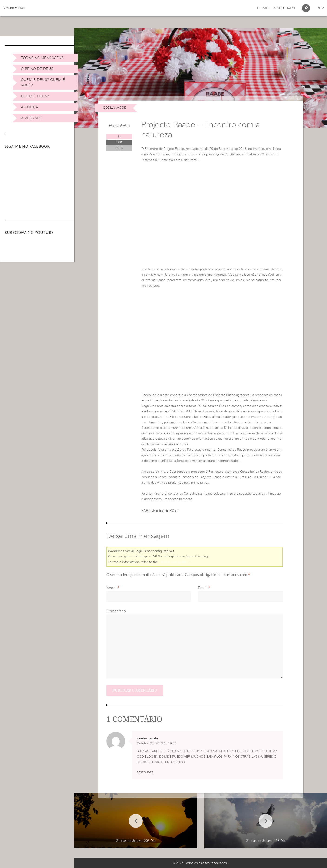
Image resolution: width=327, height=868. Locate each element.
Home (263, 8)
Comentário (116, 611)
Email (203, 588)
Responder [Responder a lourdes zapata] (145, 772)
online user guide (174, 562)
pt (320, 8)
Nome (111, 588)
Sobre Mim (285, 8)
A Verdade (31, 118)
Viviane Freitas (14, 8)
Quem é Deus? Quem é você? (43, 82)
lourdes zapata (147, 738)
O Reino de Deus (37, 69)
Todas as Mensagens (42, 58)
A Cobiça (30, 107)
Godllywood (115, 108)
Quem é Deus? (35, 96)
